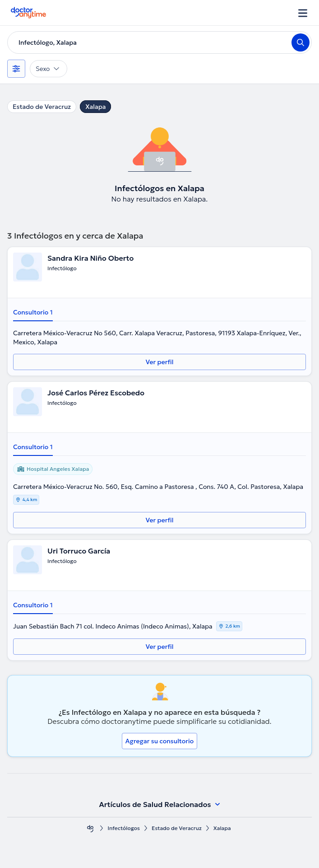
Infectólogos (124, 828)
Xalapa (95, 107)
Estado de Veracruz (42, 107)
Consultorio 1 (33, 312)
